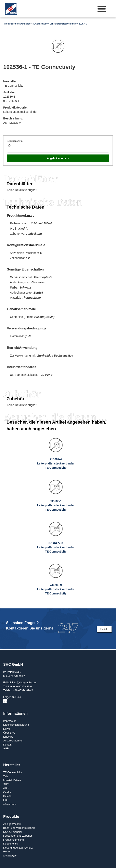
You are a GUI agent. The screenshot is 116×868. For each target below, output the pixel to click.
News (7, 729)
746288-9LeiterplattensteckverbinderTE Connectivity (56, 589)
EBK (6, 800)
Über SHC (9, 733)
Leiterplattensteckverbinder (63, 24)
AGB (6, 748)
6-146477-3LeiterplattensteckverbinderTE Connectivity (56, 547)
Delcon (7, 796)
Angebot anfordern (58, 158)
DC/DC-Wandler (13, 832)
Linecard (8, 737)
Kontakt (104, 629)
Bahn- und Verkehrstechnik (19, 828)
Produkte (8, 24)
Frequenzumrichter (14, 840)
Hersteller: (10, 81)
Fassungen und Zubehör (18, 836)
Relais (7, 851)
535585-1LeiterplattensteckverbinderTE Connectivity (56, 505)
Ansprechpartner (13, 741)
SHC (6, 784)
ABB (6, 788)
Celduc (7, 792)
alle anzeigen (10, 804)
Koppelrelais (11, 844)
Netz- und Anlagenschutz (18, 848)
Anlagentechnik (12, 824)
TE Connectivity (40, 24)
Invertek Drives (12, 780)
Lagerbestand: (15, 141)
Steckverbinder (23, 24)
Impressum (10, 721)
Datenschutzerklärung (16, 725)
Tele (6, 776)
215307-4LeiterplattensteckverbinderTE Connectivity (56, 463)
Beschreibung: (13, 118)
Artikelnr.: (10, 92)
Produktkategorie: (15, 108)
